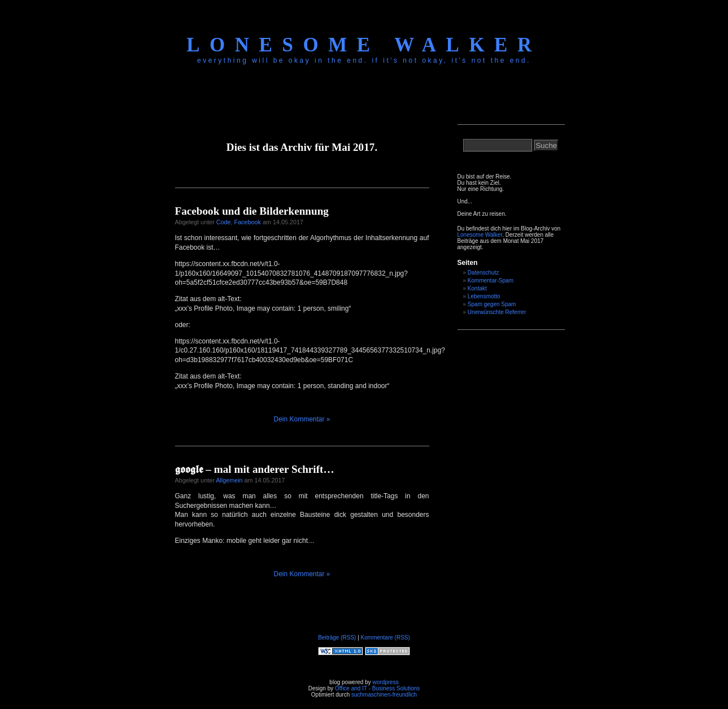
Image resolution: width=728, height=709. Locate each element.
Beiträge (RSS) (337, 638)
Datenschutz (483, 273)
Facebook (248, 222)
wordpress (386, 682)
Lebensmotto (484, 296)
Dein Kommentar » (302, 419)
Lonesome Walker (364, 45)
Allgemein (229, 480)
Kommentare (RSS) (385, 638)
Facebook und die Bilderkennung (252, 211)
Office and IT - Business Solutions (377, 688)
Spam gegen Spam (492, 304)
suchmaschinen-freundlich (384, 695)
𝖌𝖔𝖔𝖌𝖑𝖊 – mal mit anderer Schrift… (255, 469)
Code (224, 222)
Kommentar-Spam (491, 280)
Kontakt (477, 288)
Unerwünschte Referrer (497, 312)
